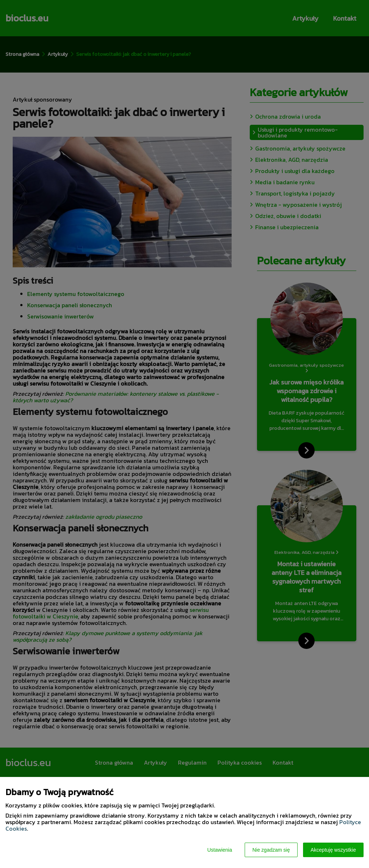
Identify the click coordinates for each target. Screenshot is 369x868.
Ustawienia (220, 850)
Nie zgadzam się (271, 850)
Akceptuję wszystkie (333, 850)
